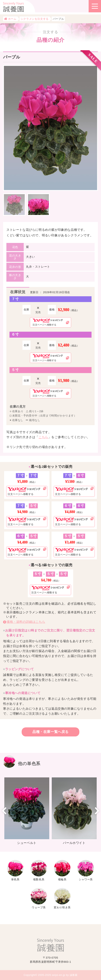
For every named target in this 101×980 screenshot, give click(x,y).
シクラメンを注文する (35, 19)
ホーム (10, 19)
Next (97, 811)
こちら (43, 437)
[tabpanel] (50, 128)
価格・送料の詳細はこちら (26, 622)
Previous (4, 811)
